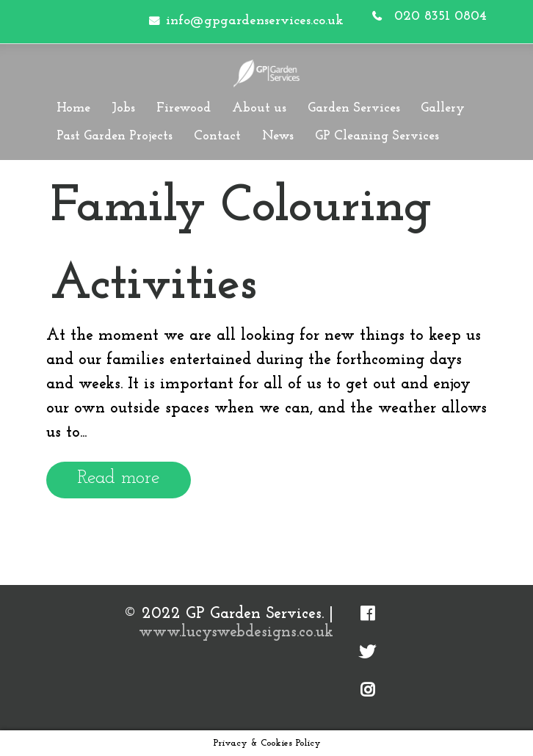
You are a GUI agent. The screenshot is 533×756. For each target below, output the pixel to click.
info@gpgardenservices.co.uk (255, 21)
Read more (119, 478)
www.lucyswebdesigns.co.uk (236, 632)
